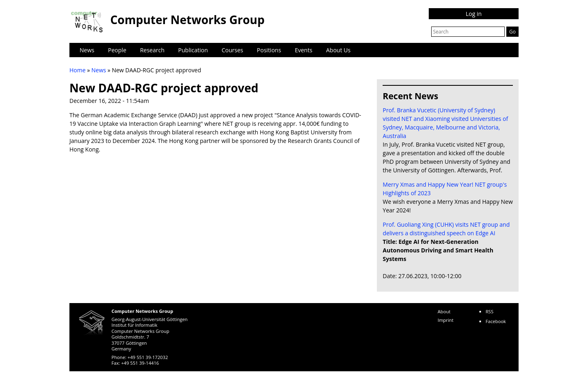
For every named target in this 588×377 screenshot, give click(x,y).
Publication (193, 50)
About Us (339, 50)
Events (304, 50)
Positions (269, 50)
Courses (233, 50)
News (87, 50)
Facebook (496, 321)
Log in (473, 14)
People (117, 50)
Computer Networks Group (187, 20)
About (444, 311)
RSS (489, 311)
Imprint (446, 320)
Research (152, 50)
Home (78, 70)
